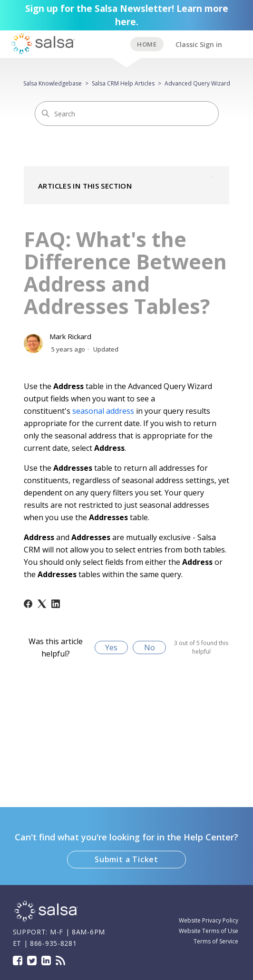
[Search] (127, 114)
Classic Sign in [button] (199, 44)
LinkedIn (46, 961)
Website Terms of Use (209, 931)
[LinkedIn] (56, 604)
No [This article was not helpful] (150, 647)
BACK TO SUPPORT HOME (147, 44)
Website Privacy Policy (209, 920)
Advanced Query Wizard (197, 83)
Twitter (32, 961)
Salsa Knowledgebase (53, 83)
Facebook (18, 961)
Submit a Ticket (126, 859)
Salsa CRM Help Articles (123, 83)
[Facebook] (28, 604)
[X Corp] (42, 604)
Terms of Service (216, 941)
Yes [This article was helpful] (111, 647)
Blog (60, 961)
